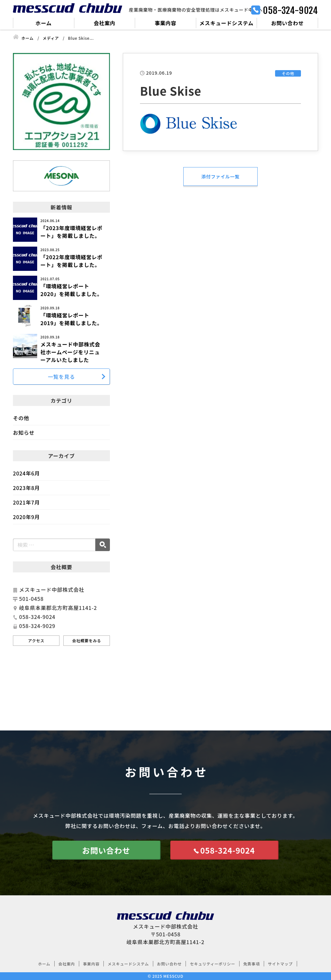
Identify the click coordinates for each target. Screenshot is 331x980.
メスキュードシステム (227, 23)
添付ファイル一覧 (220, 176)
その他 (21, 418)
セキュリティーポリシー (212, 964)
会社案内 (105, 23)
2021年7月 (26, 502)
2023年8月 (26, 488)
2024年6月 (26, 473)
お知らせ (24, 432)
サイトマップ (280, 964)
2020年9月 (26, 517)
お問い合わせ (288, 23)
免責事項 (252, 964)
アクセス (36, 640)
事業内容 (165, 23)
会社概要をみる (87, 640)
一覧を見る (61, 377)
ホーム (44, 23)
